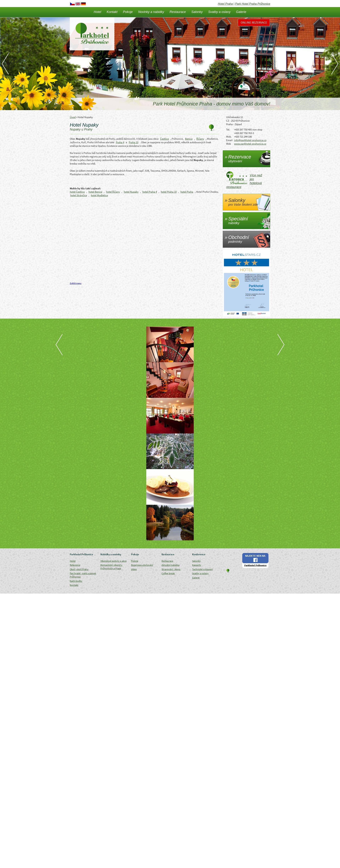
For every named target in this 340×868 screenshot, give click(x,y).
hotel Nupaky (131, 192)
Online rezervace (254, 22)
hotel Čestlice (77, 192)
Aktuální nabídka (170, 565)
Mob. (229, 137)
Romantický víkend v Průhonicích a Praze (111, 567)
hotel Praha (187, 192)
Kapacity (197, 565)
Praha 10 (134, 142)
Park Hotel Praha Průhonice (253, 4)
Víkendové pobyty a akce (114, 561)
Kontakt (112, 12)
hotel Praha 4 (150, 192)
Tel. (228, 130)
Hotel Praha (225, 4)
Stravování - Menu (171, 569)
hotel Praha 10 (169, 192)
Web (229, 144)
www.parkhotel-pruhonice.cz (250, 144)
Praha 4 (120, 142)
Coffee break (168, 573)
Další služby (76, 581)
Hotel (97, 12)
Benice (189, 139)
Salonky (197, 12)
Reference (75, 565)
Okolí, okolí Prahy (79, 569)
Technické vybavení (202, 569)
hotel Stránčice (79, 195)
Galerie (241, 12)
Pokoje (128, 12)
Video (134, 569)
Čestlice (164, 139)
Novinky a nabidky (151, 12)
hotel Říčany (113, 192)
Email (229, 140)
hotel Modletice (99, 195)
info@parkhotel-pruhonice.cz (250, 140)
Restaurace (178, 12)
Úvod (73, 117)
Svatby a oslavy (219, 12)
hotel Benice (95, 192)
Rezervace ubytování (142, 565)
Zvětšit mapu (76, 283)
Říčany (200, 139)
